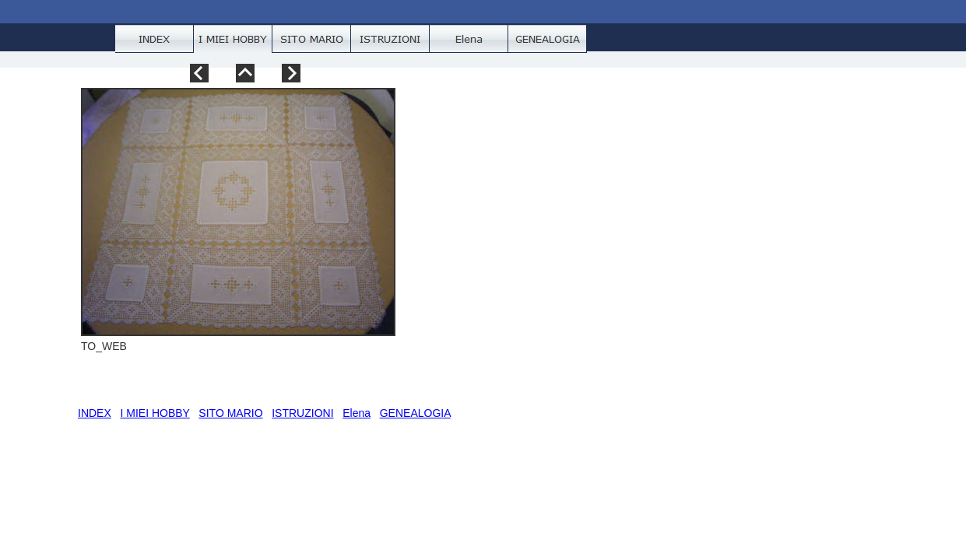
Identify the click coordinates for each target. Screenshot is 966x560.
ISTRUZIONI (302, 413)
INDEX (95, 413)
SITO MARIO (230, 413)
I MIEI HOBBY (155, 413)
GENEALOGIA (415, 413)
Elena (357, 413)
